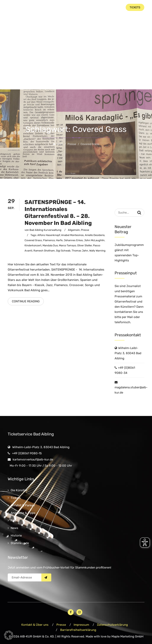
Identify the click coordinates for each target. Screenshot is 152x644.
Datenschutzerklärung (113, 625)
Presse (85, 230)
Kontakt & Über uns (35, 625)
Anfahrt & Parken (23, 505)
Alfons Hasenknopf (49, 235)
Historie (16, 536)
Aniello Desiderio (95, 235)
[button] (9, 635)
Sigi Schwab (63, 251)
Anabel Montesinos (72, 235)
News (14, 528)
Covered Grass (33, 240)
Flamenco (49, 240)
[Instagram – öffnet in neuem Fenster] (79, 612)
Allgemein (74, 230)
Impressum (82, 625)
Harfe (59, 240)
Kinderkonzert (33, 245)
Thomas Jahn (80, 251)
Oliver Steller (85, 245)
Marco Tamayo (67, 245)
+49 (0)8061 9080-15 (27, 453)
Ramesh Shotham (44, 251)
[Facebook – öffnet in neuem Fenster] (71, 612)
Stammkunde (20, 543)
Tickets (16, 498)
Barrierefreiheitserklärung (78, 630)
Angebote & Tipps (23, 513)
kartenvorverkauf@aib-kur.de (33, 459)
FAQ (13, 520)
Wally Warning (97, 251)
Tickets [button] (135, 7)
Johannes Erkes (73, 240)
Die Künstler (19, 490)
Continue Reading (26, 301)
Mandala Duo (50, 245)
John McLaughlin (94, 240)
